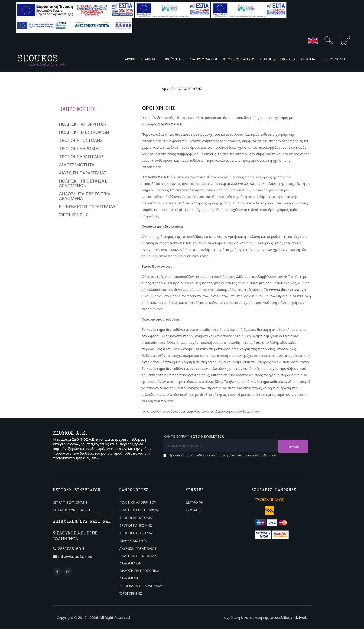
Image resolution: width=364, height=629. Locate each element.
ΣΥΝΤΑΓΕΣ (193, 510)
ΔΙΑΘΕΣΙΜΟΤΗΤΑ (77, 165)
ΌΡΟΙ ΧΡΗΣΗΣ (74, 215)
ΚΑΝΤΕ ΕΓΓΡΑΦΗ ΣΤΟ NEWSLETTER (194, 437)
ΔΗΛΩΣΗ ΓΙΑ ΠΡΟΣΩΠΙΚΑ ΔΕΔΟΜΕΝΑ (85, 196)
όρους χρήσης (227, 455)
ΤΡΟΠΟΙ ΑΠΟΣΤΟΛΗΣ (81, 140)
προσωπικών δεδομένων (259, 455)
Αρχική (168, 88)
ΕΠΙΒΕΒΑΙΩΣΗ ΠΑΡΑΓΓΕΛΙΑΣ (87, 206)
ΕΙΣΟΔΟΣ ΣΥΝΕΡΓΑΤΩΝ (71, 510)
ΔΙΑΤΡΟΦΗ (194, 502)
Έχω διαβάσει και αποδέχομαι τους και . (223, 455)
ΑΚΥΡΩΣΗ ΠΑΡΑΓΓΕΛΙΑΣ (83, 173)
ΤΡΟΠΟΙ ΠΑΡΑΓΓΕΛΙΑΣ (81, 157)
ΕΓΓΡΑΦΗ (293, 446)
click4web (299, 617)
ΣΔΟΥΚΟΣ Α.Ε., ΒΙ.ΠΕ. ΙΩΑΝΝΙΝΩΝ (76, 536)
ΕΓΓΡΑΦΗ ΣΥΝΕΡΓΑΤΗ (70, 502)
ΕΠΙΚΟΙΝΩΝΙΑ (334, 59)
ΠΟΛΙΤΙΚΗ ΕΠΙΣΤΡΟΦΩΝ (84, 132)
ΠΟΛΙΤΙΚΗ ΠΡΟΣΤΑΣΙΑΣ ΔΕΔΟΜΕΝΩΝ (83, 183)
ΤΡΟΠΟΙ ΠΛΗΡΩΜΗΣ (80, 148)
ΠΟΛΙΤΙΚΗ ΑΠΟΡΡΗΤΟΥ (83, 124)
